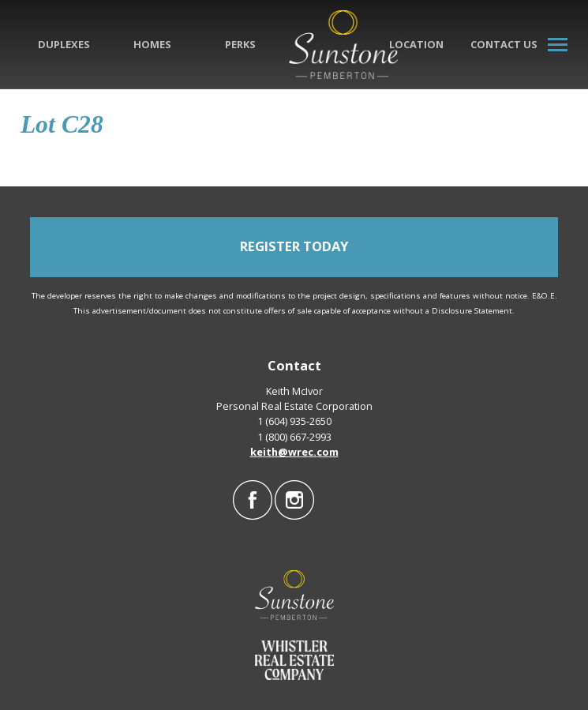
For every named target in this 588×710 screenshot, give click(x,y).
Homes (152, 44)
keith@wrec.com (294, 452)
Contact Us (504, 44)
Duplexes (64, 44)
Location (416, 44)
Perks (240, 44)
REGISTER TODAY (294, 246)
